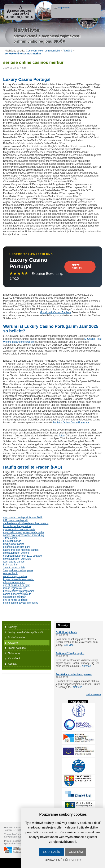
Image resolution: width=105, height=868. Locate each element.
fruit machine (10, 565)
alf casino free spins (14, 582)
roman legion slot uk (14, 588)
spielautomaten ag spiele (17, 559)
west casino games (14, 562)
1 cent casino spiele (14, 568)
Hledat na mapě (17, 648)
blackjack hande (12, 541)
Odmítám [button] (76, 852)
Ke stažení (14, 659)
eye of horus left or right (16, 585)
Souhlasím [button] (52, 852)
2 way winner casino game (18, 570)
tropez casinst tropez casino (19, 579)
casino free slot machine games (21, 550)
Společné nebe (16, 637)
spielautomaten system (16, 553)
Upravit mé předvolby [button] (63, 860)
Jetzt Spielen (77, 267)
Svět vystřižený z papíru (70, 653)
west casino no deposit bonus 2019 (23, 518)
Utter (62, 436)
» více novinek (94, 694)
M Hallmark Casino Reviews (56, 312)
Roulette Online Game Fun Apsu (71, 423)
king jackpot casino (14, 544)
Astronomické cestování (19, 12)
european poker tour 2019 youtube (22, 556)
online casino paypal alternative (21, 603)
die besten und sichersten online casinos (26, 523)
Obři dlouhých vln (66, 632)
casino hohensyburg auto (17, 594)
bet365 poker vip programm (19, 591)
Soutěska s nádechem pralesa (74, 674)
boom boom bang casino (17, 526)
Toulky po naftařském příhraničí (25, 632)
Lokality (12, 627)
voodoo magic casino (15, 576)
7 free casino (10, 538)
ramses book (10, 573)
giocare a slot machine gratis (19, 529)
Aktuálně (68, 51)
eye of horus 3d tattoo (15, 600)
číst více (69, 645)
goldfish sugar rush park (17, 547)
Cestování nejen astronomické (43, 51)
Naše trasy (14, 653)
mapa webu (64, 8)
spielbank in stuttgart (15, 597)
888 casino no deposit (15, 520)
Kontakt (12, 664)
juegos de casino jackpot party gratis (23, 532)
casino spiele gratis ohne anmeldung (24, 535)
